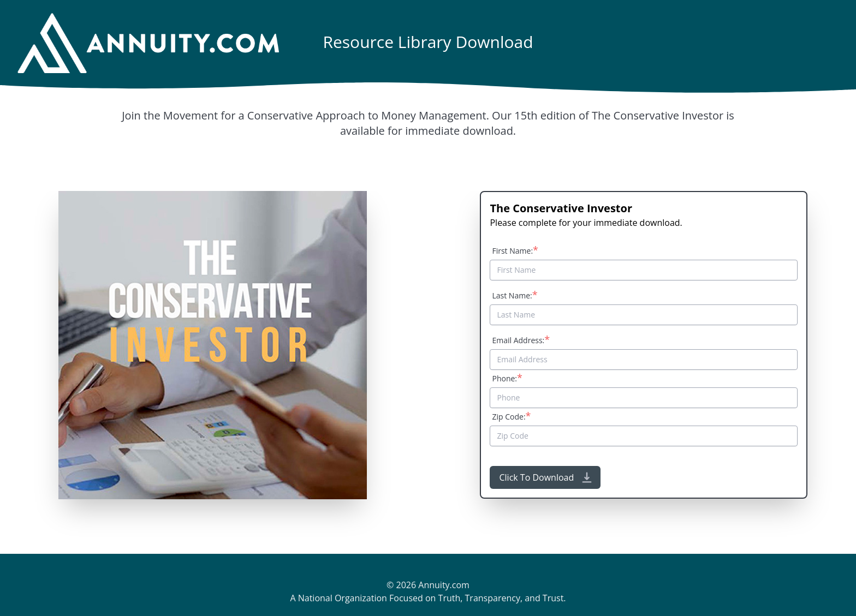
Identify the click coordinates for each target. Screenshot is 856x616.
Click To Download (546, 477)
